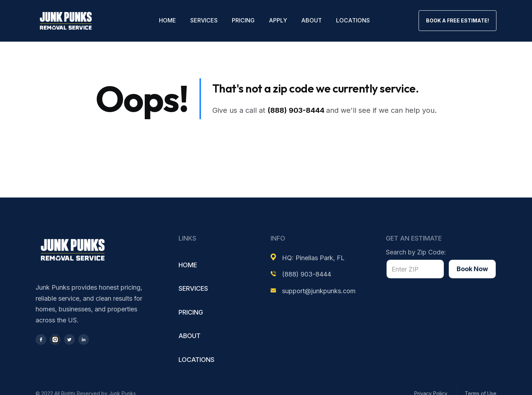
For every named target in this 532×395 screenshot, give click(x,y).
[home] (66, 21)
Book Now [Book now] (472, 269)
